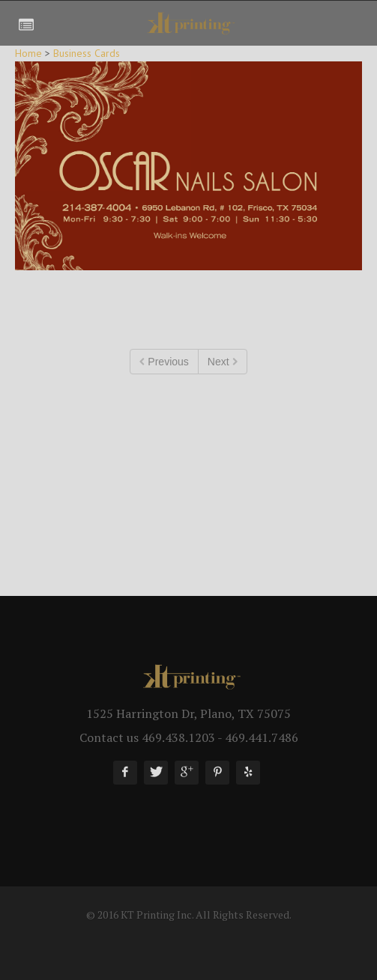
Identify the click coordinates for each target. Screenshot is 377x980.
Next (223, 362)
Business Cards (87, 53)
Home (28, 53)
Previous (164, 362)
